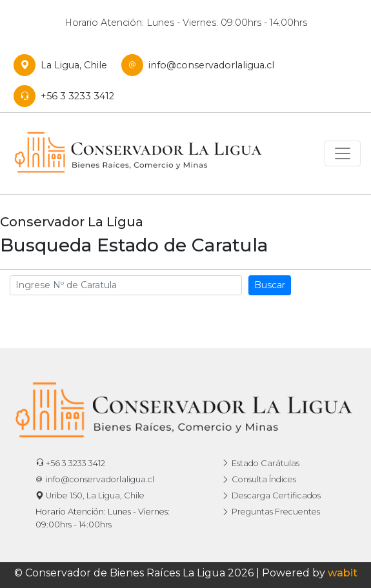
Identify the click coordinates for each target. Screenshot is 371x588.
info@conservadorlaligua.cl (201, 65)
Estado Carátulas (260, 463)
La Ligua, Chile (64, 65)
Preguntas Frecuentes (271, 512)
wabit (343, 573)
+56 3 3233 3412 (67, 96)
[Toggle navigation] (343, 153)
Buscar (270, 285)
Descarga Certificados (271, 495)
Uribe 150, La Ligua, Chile (90, 495)
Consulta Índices (259, 479)
